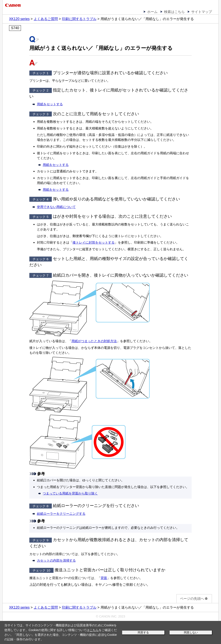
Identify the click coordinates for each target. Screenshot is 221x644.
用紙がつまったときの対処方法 (94, 341)
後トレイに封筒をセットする (94, 242)
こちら (94, 630)
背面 (104, 578)
